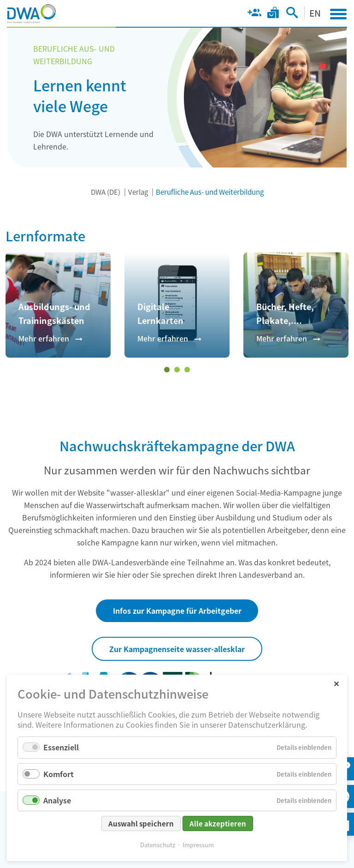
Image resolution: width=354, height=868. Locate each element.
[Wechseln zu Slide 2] (177, 370)
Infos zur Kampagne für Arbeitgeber (177, 611)
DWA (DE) (106, 192)
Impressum (198, 845)
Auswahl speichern (141, 823)
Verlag (138, 192)
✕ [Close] (336, 683)
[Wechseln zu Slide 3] (187, 370)
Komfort (59, 774)
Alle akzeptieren (218, 823)
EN (315, 13)
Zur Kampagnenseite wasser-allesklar (177, 649)
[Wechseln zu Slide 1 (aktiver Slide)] (167, 370)
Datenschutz (158, 845)
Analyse (57, 800)
